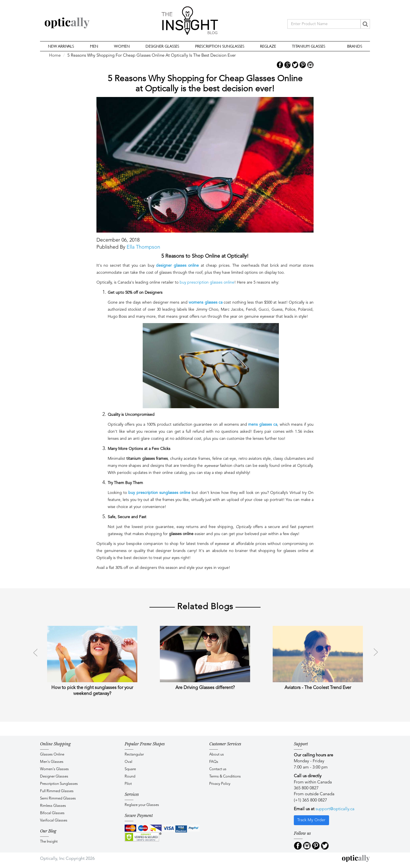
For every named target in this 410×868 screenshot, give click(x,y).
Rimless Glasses (53, 806)
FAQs (214, 762)
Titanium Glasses (308, 46)
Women (122, 46)
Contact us (218, 769)
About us (217, 755)
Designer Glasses (162, 46)
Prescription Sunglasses (220, 46)
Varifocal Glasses (54, 820)
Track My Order (311, 820)
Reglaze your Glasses (142, 805)
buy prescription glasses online (207, 282)
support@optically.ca (335, 809)
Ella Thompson (143, 247)
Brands (355, 46)
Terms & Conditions (225, 777)
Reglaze (268, 46)
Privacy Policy (220, 784)
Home (55, 56)
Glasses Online (52, 755)
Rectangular (134, 755)
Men (94, 46)
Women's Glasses (54, 769)
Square (130, 769)
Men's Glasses (52, 762)
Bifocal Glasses (52, 813)
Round (130, 777)
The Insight (49, 842)
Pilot (128, 784)
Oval (128, 762)
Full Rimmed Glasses (57, 791)
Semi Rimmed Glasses (58, 799)
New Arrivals (61, 46)
